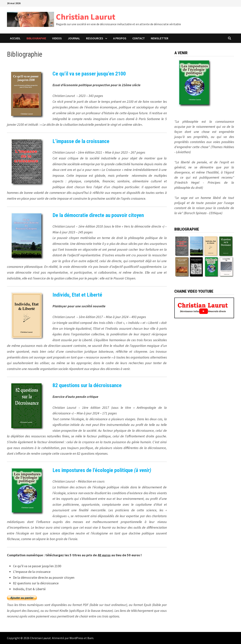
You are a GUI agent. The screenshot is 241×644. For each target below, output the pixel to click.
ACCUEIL (15, 38)
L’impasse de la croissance (81, 141)
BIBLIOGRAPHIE (36, 38)
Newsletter (160, 38)
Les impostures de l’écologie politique (102, 470)
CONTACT (139, 38)
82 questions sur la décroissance (87, 385)
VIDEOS (57, 38)
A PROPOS (120, 38)
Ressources (95, 38)
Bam (90, 638)
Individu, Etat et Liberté (77, 295)
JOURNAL (74, 38)
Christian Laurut (86, 17)
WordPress (76, 638)
